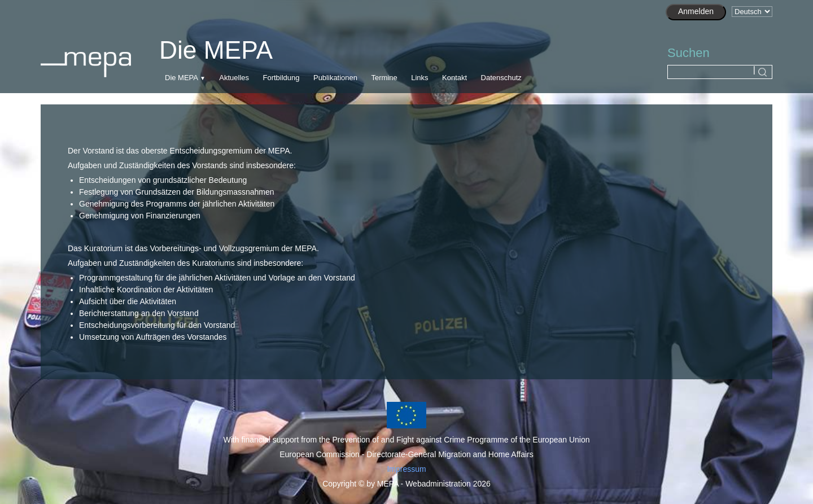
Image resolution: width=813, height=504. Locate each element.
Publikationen (335, 78)
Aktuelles (234, 78)
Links (419, 78)
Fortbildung (281, 78)
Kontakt (454, 78)
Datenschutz (501, 78)
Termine (384, 78)
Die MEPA (181, 78)
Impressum (406, 469)
